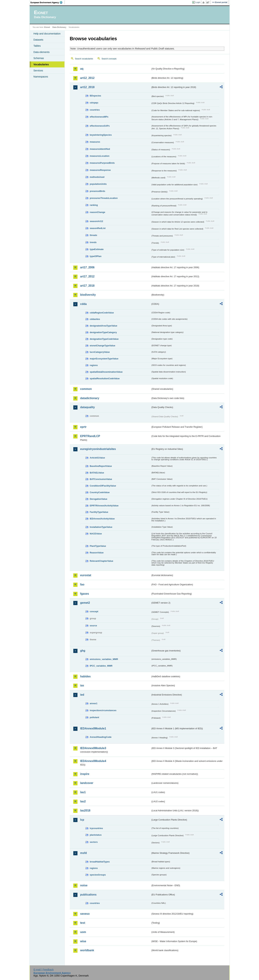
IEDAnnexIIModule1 (93, 728)
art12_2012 (87, 78)
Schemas (39, 58)
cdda (83, 304)
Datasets (38, 40)
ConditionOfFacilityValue (103, 486)
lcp (82, 820)
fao (82, 584)
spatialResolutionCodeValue (105, 378)
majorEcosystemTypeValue (104, 359)
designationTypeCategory (103, 332)
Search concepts (109, 59)
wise (83, 941)
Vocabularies (41, 64)
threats (94, 235)
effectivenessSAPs (100, 126)
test (83, 923)
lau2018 (85, 810)
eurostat (86, 575)
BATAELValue (97, 473)
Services (38, 71)
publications (88, 895)
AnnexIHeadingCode (101, 737)
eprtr (83, 427)
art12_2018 (87, 87)
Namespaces (41, 77)
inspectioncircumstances (103, 710)
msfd (84, 853)
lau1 (83, 792)
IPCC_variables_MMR (101, 666)
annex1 (94, 703)
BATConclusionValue (101, 479)
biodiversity (88, 295)
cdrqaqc (94, 103)
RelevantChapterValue (102, 561)
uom (83, 932)
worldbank (87, 950)
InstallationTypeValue (101, 527)
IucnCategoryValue (100, 352)
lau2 (83, 801)
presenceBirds (98, 191)
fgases (85, 594)
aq (82, 69)
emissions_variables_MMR (104, 659)
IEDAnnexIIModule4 (93, 761)
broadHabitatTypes (100, 862)
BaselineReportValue (101, 466)
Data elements (42, 52)
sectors (94, 842)
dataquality (88, 407)
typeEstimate (97, 249)
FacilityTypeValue (99, 512)
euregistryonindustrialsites (98, 449)
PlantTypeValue (98, 546)
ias (82, 685)
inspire (85, 774)
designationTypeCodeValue (104, 339)
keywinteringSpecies (101, 135)
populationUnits (98, 184)
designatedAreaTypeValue (104, 326)
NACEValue (96, 534)
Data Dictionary (59, 27)
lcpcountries (96, 828)
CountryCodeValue (100, 492)
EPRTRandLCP (90, 436)
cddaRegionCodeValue (102, 313)
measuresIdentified (100, 149)
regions (94, 365)
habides (85, 676)
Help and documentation (47, 34)
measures (95, 142)
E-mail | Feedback (44, 970)
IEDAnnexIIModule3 (93, 748)
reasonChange (98, 212)
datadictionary (90, 398)
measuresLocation (100, 156)
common (86, 389)
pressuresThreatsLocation (104, 198)
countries (95, 110)
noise (84, 885)
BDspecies (95, 96)
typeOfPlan (96, 256)
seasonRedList (98, 228)
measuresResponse (100, 170)
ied (82, 695)
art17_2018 (87, 286)
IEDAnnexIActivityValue (102, 519)
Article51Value (97, 458)
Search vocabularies (84, 59)
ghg (83, 651)
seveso (85, 914)
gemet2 (85, 603)
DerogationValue (99, 499)
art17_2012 (87, 276)
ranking (94, 205)
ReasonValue (97, 553)
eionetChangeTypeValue (103, 346)
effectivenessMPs (99, 117)
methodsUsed (97, 177)
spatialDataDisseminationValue (106, 372)
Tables (37, 46)
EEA (48, 2)
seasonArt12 (96, 221)
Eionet (47, 27)
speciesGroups (98, 875)
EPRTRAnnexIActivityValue (104, 506)
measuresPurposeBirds (102, 163)
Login (198, 2)
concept (94, 611)
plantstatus (96, 835)
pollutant (94, 717)
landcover (87, 783)
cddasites (95, 319)
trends (93, 242)
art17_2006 (87, 267)
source (93, 626)
